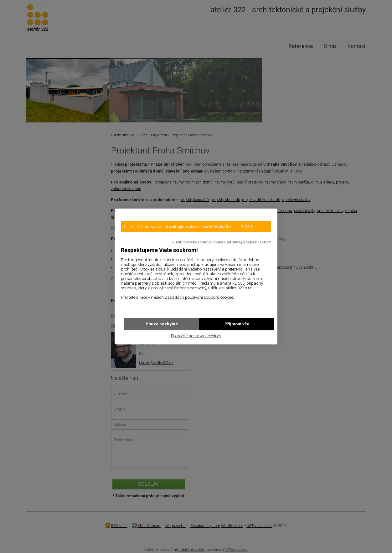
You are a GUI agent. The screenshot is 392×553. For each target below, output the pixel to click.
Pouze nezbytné (162, 324)
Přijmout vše (237, 324)
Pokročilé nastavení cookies (196, 336)
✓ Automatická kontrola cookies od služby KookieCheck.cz (222, 242)
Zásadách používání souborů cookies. (200, 297)
